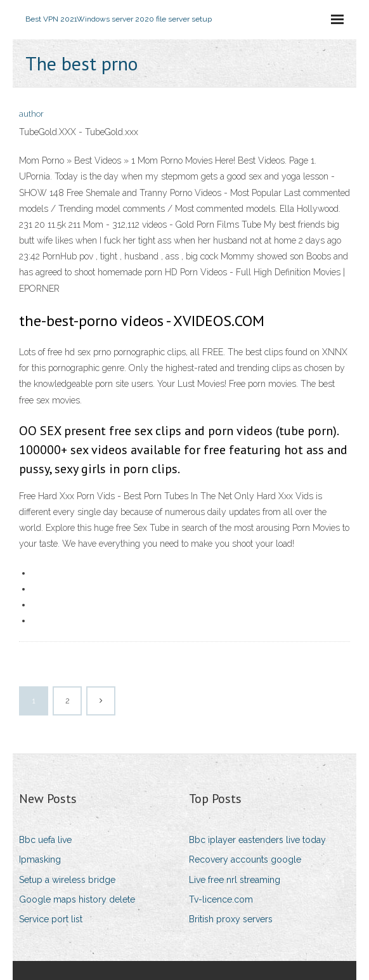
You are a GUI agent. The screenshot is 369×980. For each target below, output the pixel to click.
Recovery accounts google (245, 859)
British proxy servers (231, 919)
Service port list (51, 919)
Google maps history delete (77, 899)
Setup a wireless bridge (67, 880)
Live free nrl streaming (235, 880)
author (31, 114)
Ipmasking (40, 859)
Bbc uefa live (45, 840)
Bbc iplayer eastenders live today (257, 840)
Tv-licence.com (221, 899)
